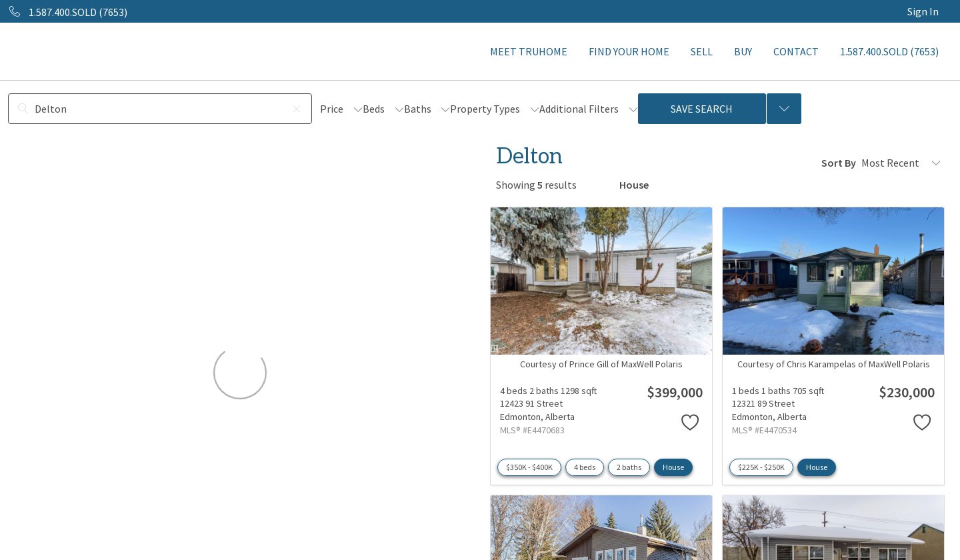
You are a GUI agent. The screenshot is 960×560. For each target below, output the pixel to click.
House (673, 467)
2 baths (629, 467)
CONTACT (796, 51)
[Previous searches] (784, 109)
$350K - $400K (529, 467)
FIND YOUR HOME (629, 51)
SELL (702, 51)
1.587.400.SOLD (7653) (889, 51)
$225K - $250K (761, 467)
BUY (743, 51)
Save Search (702, 109)
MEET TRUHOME (529, 51)
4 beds (585, 467)
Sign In (923, 11)
